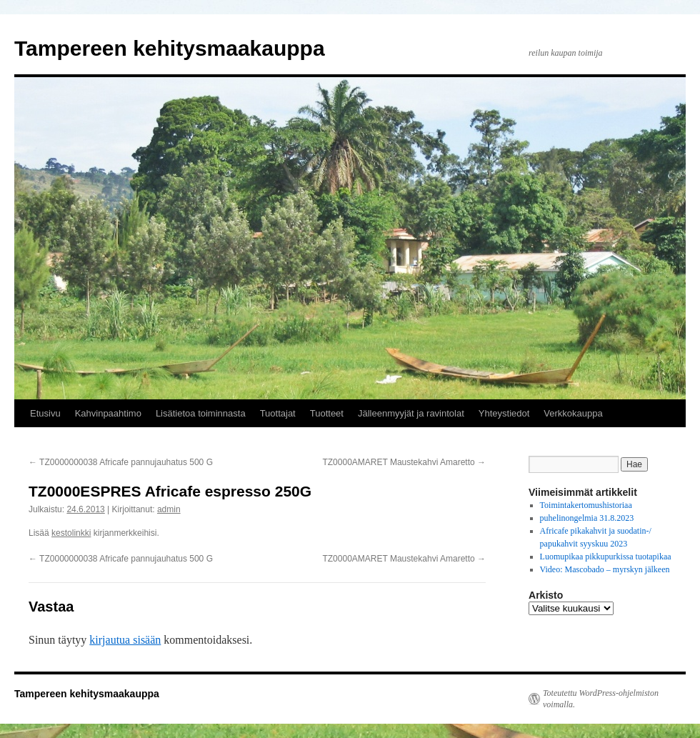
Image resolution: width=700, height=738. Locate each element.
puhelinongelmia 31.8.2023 (587, 518)
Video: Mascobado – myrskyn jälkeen (605, 569)
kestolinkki (71, 533)
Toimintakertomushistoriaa (586, 505)
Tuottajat (278, 413)
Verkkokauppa (573, 413)
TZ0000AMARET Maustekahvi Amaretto (404, 462)
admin (169, 509)
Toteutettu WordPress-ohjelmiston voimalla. (601, 699)
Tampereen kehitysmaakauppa (170, 48)
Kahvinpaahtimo (108, 413)
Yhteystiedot (504, 413)
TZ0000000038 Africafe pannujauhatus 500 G (121, 462)
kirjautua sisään (125, 640)
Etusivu (45, 413)
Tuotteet (327, 413)
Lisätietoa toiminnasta (201, 413)
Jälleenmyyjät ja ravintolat (411, 413)
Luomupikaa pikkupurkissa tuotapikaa (606, 557)
